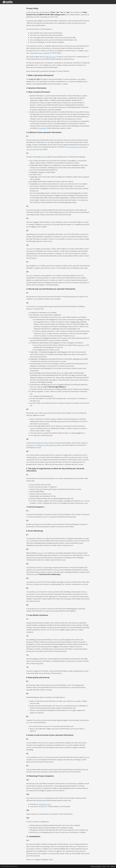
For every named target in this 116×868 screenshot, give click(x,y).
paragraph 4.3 (53, 445)
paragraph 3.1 (81, 345)
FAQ (108, 866)
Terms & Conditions (96, 866)
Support (113, 866)
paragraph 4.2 (40, 445)
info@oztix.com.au (50, 57)
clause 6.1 (41, 553)
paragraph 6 (43, 128)
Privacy (104, 866)
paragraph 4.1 (31, 445)
